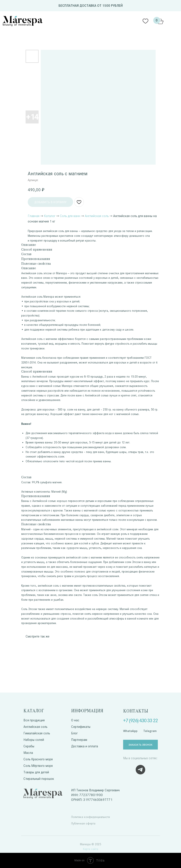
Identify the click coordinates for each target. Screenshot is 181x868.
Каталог (50, 216)
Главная (34, 216)
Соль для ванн (70, 216)
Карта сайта (91, 849)
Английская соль (97, 216)
